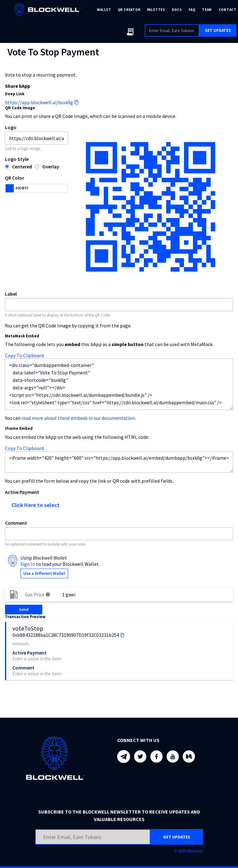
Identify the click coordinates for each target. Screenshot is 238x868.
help (48, 594)
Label (11, 294)
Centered (22, 167)
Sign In (28, 564)
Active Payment (22, 492)
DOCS (177, 10)
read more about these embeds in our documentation (78, 418)
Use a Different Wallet (44, 573)
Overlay (51, 167)
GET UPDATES (218, 30)
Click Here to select (36, 505)
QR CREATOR (129, 10)
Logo (11, 127)
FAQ (192, 10)
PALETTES (156, 10)
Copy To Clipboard (24, 355)
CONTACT (228, 10)
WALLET (104, 10)
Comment (16, 523)
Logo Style (17, 159)
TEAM (207, 10)
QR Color (15, 178)
